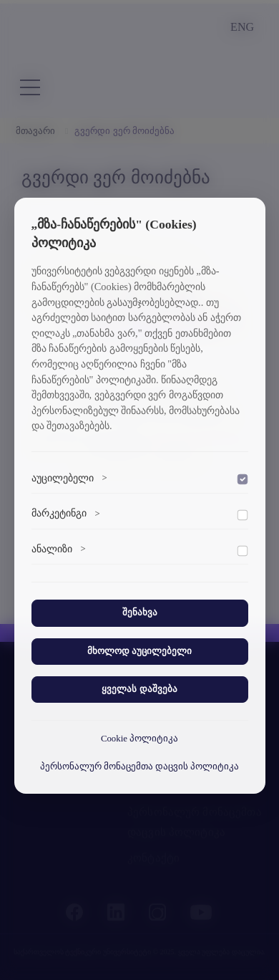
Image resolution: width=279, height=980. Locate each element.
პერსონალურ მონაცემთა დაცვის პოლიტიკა (140, 767)
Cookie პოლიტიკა (139, 739)
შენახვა (140, 612)
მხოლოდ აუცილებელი (139, 651)
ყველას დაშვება (139, 689)
